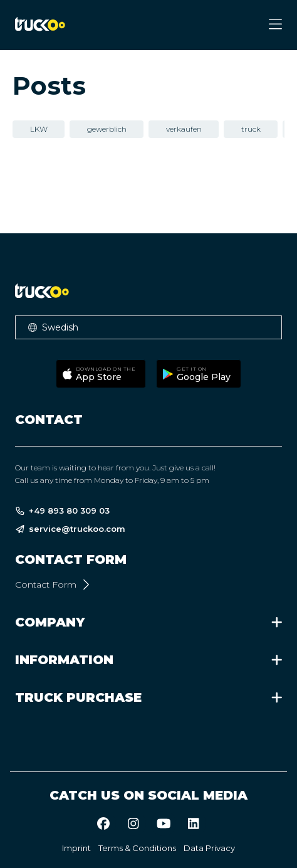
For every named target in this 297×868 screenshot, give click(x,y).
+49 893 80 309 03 (62, 511)
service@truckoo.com (70, 529)
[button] (148, 327)
